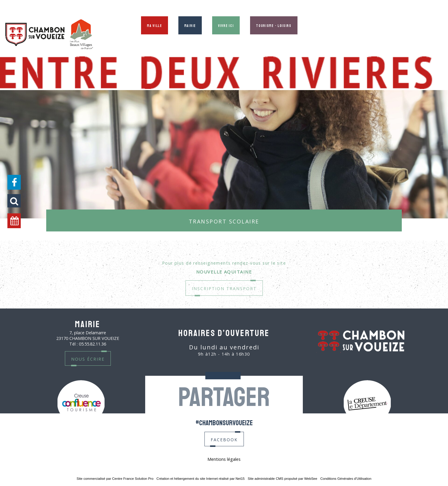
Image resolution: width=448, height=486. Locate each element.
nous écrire (88, 358)
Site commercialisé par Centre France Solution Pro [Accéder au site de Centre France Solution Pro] (115, 479)
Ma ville (155, 25)
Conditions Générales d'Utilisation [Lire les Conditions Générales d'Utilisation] (346, 479)
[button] (14, 201)
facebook (224, 439)
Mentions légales (224, 459)
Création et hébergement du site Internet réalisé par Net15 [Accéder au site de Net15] (201, 479)
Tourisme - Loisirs (274, 25)
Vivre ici (226, 25)
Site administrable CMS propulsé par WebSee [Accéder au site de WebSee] (283, 479)
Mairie (190, 25)
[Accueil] (49, 35)
